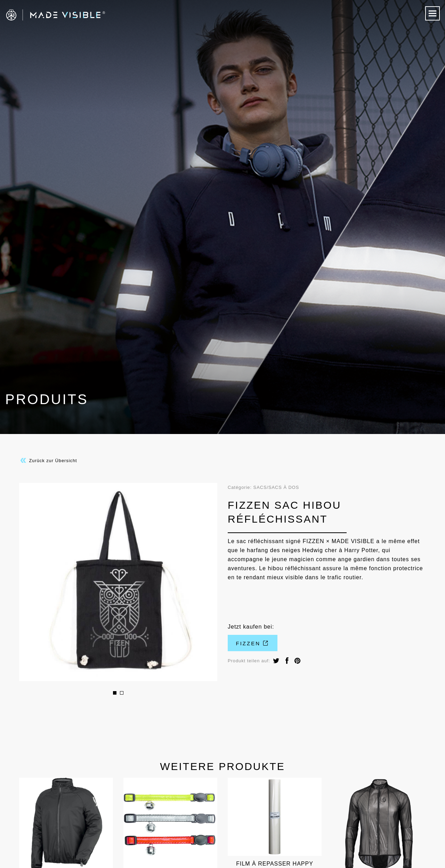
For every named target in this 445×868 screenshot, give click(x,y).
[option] (118, 582)
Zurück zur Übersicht (48, 460)
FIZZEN (253, 643)
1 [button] (115, 693)
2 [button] (122, 693)
